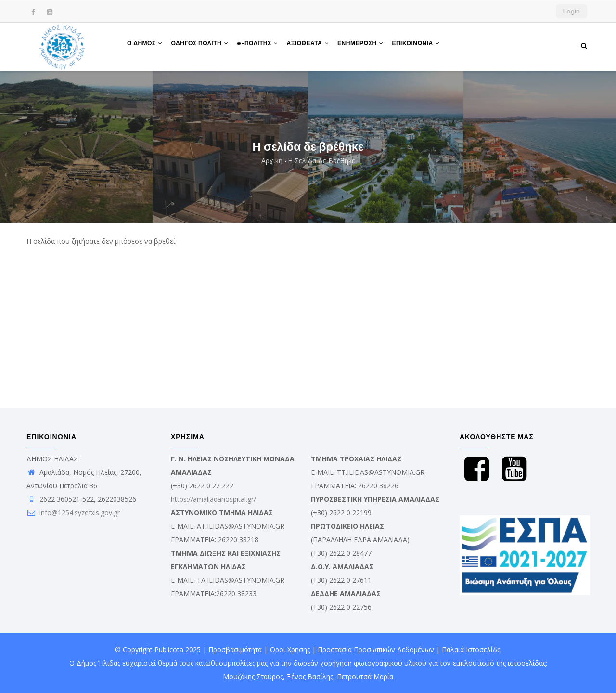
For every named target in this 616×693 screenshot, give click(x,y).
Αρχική (272, 161)
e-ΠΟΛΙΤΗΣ (260, 45)
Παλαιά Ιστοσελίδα (471, 649)
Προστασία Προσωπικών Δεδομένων (376, 649)
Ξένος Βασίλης (310, 676)
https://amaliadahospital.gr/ (213, 499)
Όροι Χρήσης (290, 649)
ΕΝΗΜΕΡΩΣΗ (365, 45)
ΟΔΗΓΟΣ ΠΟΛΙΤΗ (201, 45)
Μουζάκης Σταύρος (253, 676)
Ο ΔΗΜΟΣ (145, 45)
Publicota (169, 649)
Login (571, 11)
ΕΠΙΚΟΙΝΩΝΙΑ (421, 45)
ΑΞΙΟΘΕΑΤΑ (311, 45)
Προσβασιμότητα (235, 649)
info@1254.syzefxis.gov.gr (73, 513)
